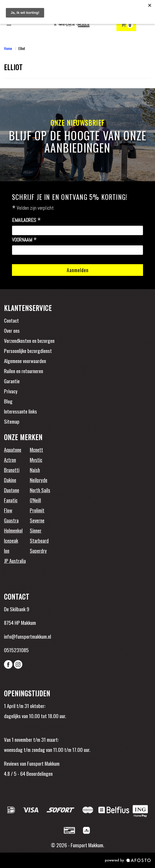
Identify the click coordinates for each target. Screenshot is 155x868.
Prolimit (37, 510)
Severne (37, 520)
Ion (7, 550)
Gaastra (11, 520)
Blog (8, 401)
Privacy (11, 391)
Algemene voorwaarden (25, 361)
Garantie (12, 381)
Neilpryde (39, 480)
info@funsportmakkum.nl (28, 636)
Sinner (36, 530)
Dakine (10, 480)
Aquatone (13, 449)
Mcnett (36, 449)
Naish (35, 470)
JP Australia (15, 561)
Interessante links (20, 411)
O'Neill (35, 500)
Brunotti (12, 470)
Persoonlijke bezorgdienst (28, 351)
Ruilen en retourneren (24, 371)
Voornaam (24, 240)
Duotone (12, 490)
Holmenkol (13, 530)
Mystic (36, 460)
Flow (8, 510)
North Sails (40, 490)
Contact (11, 320)
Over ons (12, 330)
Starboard (39, 540)
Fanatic (11, 500)
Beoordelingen (39, 773)
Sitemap (12, 421)
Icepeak (11, 540)
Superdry (38, 550)
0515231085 (16, 650)
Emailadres (26, 220)
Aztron (10, 460)
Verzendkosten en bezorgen (29, 340)
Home (8, 48)
